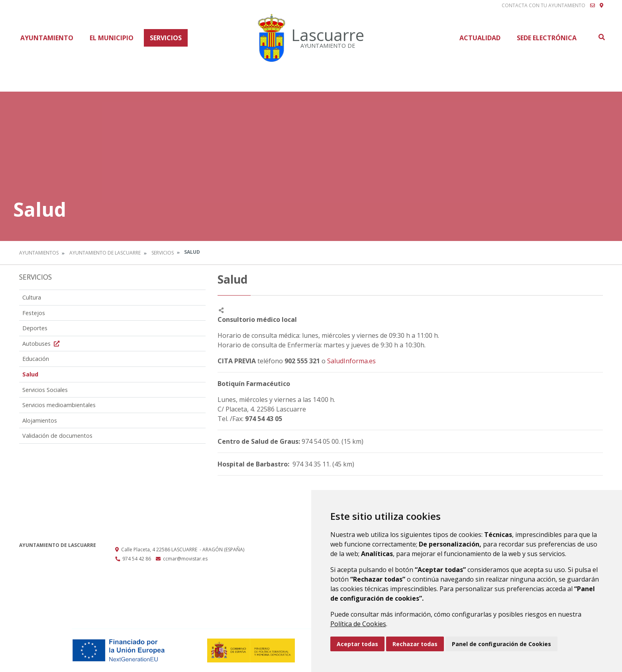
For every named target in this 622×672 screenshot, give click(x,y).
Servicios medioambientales (59, 405)
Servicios (166, 38)
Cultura (32, 297)
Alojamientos (40, 420)
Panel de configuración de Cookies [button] (501, 644)
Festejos (34, 313)
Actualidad (480, 38)
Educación (36, 359)
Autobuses (42, 344)
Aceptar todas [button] (357, 644)
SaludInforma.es (351, 361)
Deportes (35, 328)
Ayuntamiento (47, 38)
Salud (30, 374)
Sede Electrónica (547, 38)
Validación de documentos (57, 436)
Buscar (601, 37)
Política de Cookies (358, 624)
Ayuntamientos (39, 253)
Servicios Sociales (45, 390)
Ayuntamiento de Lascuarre (105, 253)
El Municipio (112, 38)
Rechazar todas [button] (415, 644)
